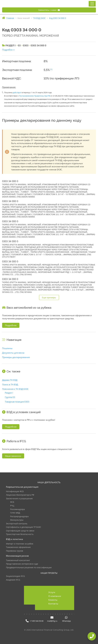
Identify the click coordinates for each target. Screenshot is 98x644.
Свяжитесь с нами (49, 10)
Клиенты (53, 600)
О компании (55, 596)
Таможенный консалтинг (18, 560)
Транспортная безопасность (20, 534)
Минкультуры (17, 520)
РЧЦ (12, 506)
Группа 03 (10, 397)
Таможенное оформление (18, 547)
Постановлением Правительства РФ (35, 96)
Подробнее (11, 325)
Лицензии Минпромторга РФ (20, 495)
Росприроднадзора (19, 517)
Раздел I (9, 393)
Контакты (53, 604)
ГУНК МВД (15, 513)
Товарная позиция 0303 (17, 402)
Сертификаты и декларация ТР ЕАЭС (24, 527)
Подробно (7, 50)
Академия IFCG (13, 580)
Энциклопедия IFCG (15, 576)
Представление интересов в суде (22, 564)
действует (17, 93)
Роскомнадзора (17, 509)
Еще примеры (49, 297)
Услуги (52, 592)
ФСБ (12, 502)
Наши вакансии (13, 456)
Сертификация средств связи (20, 531)
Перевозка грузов (14, 551)
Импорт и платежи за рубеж (20, 544)
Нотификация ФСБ (15, 491)
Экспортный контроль (17, 524)
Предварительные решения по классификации (29, 568)
